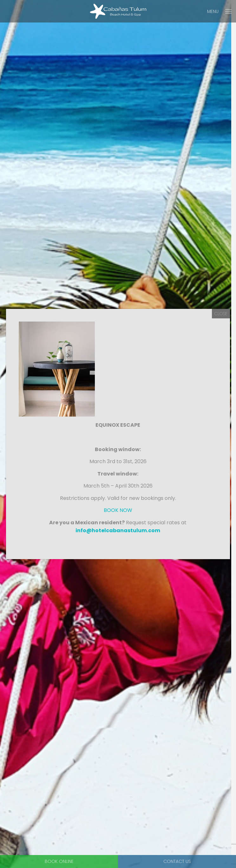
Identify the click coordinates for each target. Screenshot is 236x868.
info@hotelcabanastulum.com (118, 530)
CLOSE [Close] (221, 314)
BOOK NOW (118, 510)
